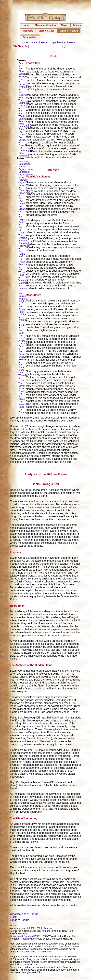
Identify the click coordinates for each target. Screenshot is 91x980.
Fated (21, 133)
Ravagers (24, 80)
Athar (21, 128)
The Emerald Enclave (23, 242)
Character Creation (45, 25)
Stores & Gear (46, 31)
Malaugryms (25, 347)
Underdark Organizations (26, 177)
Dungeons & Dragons (21, 940)
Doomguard (25, 130)
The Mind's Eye (22, 138)
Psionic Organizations (26, 172)
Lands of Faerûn (69, 31)
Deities (77, 25)
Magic (64, 25)
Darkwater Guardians (24, 124)
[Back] (14, 921)
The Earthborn (24, 105)
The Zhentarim (24, 415)
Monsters (28, 31)
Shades (22, 395)
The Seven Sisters (22, 390)
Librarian (47, 932)
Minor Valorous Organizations (26, 184)
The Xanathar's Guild (24, 408)
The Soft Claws (22, 400)
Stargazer (24, 78)
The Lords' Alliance (23, 342)
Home (26, 25)
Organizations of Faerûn (63, 42)
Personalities (30, 37)
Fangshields (25, 247)
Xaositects (24, 159)
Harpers (23, 302)
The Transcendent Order (26, 154)
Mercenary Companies (24, 166)
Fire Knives (22, 264)
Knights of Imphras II (23, 322)
